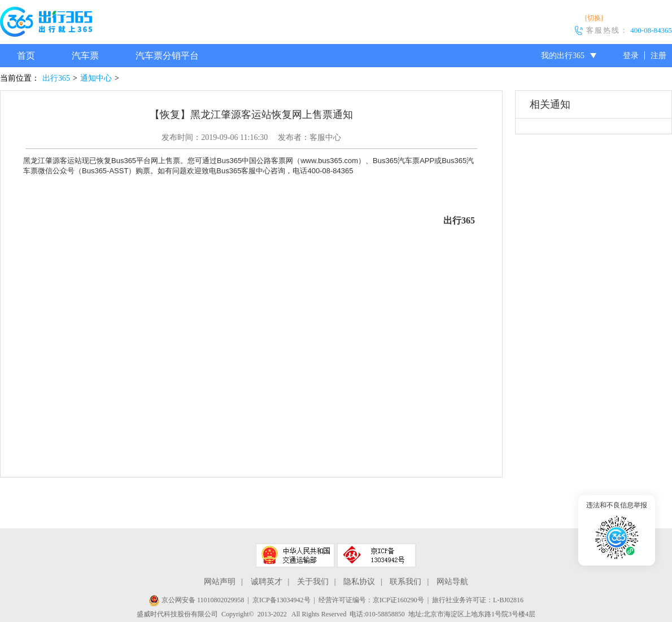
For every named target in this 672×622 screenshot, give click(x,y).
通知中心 (96, 78)
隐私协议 (359, 582)
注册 (658, 56)
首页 (26, 56)
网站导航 (452, 582)
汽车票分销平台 (167, 56)
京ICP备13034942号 (282, 600)
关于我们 (313, 582)
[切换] (594, 18)
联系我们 (405, 582)
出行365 (56, 78)
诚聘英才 (267, 582)
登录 (631, 56)
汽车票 (85, 56)
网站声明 (220, 582)
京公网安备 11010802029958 (197, 600)
